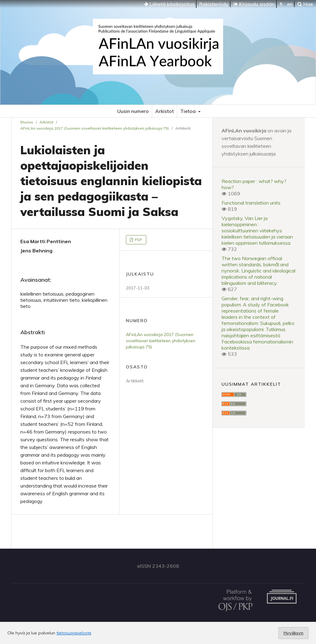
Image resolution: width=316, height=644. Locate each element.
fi (281, 4)
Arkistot (164, 111)
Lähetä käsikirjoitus (169, 4)
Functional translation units (251, 203)
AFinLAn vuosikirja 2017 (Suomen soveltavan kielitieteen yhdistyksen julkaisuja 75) (95, 128)
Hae (305, 4)
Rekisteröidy (214, 4)
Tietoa (189, 111)
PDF (138, 240)
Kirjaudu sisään (254, 4)
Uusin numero (133, 111)
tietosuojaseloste (74, 633)
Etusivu (27, 122)
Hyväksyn (293, 633)
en (290, 4)
